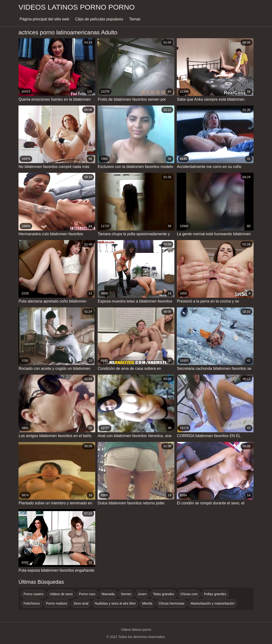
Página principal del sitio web (44, 19)
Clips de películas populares (99, 19)
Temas (135, 19)
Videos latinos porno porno (77, 7)
